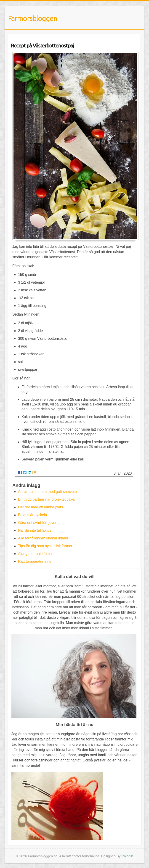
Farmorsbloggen (32, 18)
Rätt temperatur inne (35, 561)
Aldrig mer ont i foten (35, 554)
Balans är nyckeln (32, 515)
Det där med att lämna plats (41, 507)
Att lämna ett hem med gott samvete (47, 492)
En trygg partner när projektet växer (47, 499)
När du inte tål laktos (35, 530)
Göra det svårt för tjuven (38, 523)
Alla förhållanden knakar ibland (43, 538)
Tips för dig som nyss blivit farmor (45, 546)
